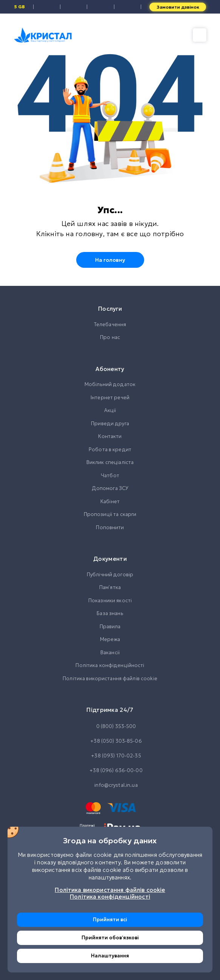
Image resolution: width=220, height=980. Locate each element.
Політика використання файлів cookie (110, 679)
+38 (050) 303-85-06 (110, 741)
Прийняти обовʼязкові (110, 938)
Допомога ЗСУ (110, 488)
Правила (110, 627)
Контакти (110, 436)
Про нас (110, 337)
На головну (110, 260)
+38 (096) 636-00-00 (110, 771)
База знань (110, 613)
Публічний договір (110, 575)
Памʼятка (110, 587)
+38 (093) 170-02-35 (110, 756)
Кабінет (110, 501)
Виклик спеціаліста (110, 462)
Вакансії (110, 653)
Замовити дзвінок (178, 7)
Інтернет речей (110, 398)
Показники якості (110, 601)
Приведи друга (110, 424)
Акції (110, 410)
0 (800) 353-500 (110, 727)
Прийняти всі (110, 920)
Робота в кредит (110, 450)
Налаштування (110, 956)
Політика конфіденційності (110, 665)
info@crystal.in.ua (110, 785)
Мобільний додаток (110, 384)
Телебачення (110, 324)
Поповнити (110, 527)
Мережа (110, 639)
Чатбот (110, 475)
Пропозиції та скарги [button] (110, 514)
